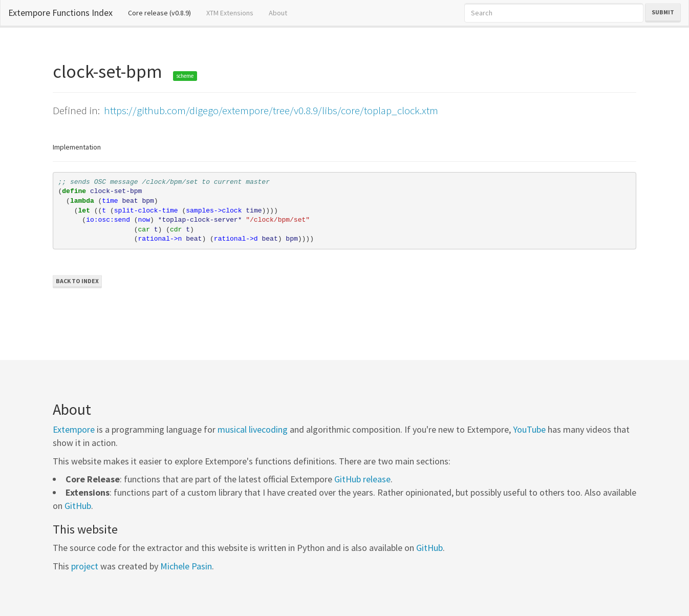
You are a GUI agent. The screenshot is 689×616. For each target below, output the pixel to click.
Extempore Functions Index (60, 13)
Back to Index (77, 281)
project (85, 566)
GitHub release (362, 479)
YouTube (529, 429)
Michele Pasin (186, 566)
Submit (663, 12)
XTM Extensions (230, 13)
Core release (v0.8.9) (163, 12)
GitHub (78, 506)
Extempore (74, 429)
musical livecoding (253, 429)
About (278, 13)
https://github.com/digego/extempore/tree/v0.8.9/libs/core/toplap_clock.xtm (271, 110)
